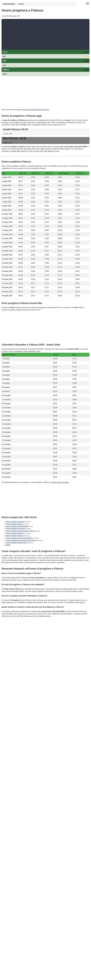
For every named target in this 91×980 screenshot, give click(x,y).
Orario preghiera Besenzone (16, 543)
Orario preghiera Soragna (15, 522)
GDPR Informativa (8, 626)
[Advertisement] (45, 34)
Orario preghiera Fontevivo (15, 529)
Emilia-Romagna (9, 4)
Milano (8, 545)
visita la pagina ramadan (60, 482)
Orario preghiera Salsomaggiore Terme (20, 531)
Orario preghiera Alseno (14, 524)
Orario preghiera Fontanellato (16, 526)
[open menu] (87, 4)
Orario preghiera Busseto (15, 533)
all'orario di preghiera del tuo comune (36, 110)
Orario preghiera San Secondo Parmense (21, 540)
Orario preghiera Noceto (15, 536)
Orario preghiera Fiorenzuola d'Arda (19, 538)
